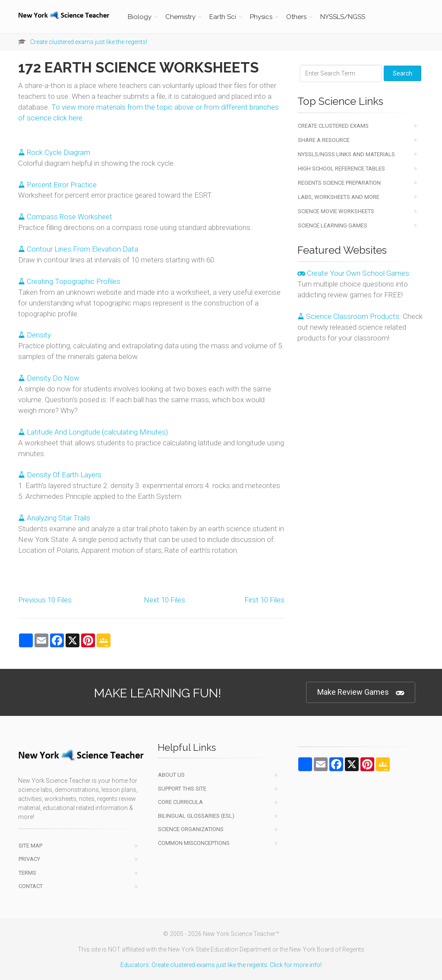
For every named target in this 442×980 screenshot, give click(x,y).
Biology (140, 17)
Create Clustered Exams (333, 126)
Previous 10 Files (45, 600)
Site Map (30, 846)
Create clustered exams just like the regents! (89, 42)
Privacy (29, 859)
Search (403, 73)
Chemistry (180, 17)
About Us (171, 775)
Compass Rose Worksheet (65, 217)
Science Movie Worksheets (336, 211)
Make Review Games (361, 692)
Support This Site (182, 789)
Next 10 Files (164, 600)
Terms (27, 873)
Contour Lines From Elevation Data (78, 249)
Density (35, 335)
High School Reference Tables (341, 169)
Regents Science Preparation (339, 183)
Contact (31, 886)
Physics (261, 17)
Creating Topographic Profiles (69, 281)
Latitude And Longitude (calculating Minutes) (93, 432)
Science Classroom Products (348, 316)
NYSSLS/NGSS (343, 17)
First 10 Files (264, 600)
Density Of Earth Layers (60, 475)
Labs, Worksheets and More (339, 197)
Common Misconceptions (194, 843)
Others (296, 17)
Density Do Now (49, 378)
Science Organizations (191, 829)
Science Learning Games (333, 225)
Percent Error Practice (57, 185)
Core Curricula (180, 802)
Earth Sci (223, 17)
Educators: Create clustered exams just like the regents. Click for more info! (221, 965)
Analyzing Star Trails (54, 518)
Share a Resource (324, 140)
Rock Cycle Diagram (54, 152)
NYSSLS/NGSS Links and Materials (346, 154)
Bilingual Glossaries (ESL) (196, 816)
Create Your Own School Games (353, 273)
